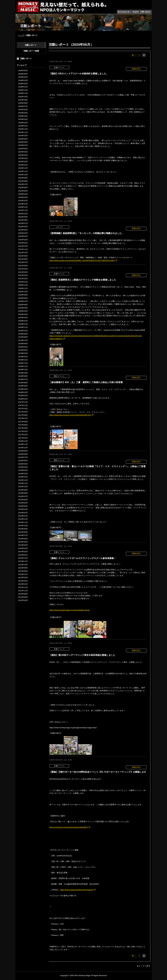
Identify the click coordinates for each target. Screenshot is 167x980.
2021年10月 (23, 253)
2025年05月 (23, 113)
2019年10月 (23, 331)
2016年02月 (23, 474)
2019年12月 (23, 324)
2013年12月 (23, 558)
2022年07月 (23, 223)
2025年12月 (23, 90)
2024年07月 (23, 145)
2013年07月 (23, 574)
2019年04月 (23, 350)
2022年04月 (23, 233)
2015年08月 (23, 493)
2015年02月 (23, 513)
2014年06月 (23, 539)
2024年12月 (23, 129)
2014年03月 (23, 548)
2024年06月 (23, 149)
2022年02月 (23, 240)
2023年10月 (23, 175)
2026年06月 (23, 71)
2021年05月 (23, 269)
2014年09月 (23, 529)
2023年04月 (23, 194)
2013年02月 (23, 581)
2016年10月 (23, 448)
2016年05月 (23, 464)
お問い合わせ (145, 12)
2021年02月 (23, 279)
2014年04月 (23, 545)
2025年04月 (23, 116)
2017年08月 (23, 415)
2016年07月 (23, 457)
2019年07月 (23, 340)
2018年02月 (23, 396)
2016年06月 (23, 461)
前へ (134, 55)
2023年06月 (23, 188)
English (136, 12)
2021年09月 (23, 256)
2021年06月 (23, 266)
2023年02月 (23, 201)
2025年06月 (23, 110)
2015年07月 (23, 496)
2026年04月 (23, 77)
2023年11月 (23, 171)
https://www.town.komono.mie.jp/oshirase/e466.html (70, 415)
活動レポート (31, 45)
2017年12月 (23, 402)
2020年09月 (23, 295)
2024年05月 (23, 152)
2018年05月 (23, 386)
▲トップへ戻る (144, 966)
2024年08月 (23, 142)
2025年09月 (23, 100)
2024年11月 (23, 132)
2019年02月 (23, 357)
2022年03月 (23, 236)
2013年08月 (23, 571)
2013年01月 (23, 584)
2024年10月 (23, 136)
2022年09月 (23, 217)
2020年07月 (23, 301)
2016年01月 (23, 477)
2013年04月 (23, 578)
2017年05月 (23, 425)
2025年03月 (23, 119)
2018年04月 (23, 389)
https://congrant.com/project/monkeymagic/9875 (69, 827)
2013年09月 (23, 568)
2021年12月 (23, 246)
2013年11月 (23, 561)
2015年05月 (23, 503)
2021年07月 (23, 262)
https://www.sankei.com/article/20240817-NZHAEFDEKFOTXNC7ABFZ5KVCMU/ (82, 260)
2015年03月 (23, 509)
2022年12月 (23, 207)
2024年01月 (23, 165)
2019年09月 (23, 334)
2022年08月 (23, 220)
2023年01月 (23, 204)
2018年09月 (23, 373)
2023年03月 (23, 197)
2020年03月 (23, 314)
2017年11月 (23, 405)
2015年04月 (23, 506)
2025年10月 (23, 97)
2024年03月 (23, 158)
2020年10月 (23, 292)
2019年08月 (23, 337)
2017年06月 (23, 422)
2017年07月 (23, 418)
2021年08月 (23, 259)
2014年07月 (23, 535)
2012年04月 (23, 600)
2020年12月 (23, 285)
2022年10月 (23, 214)
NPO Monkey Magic (82, 975)
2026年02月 (23, 84)
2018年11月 (23, 366)
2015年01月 (23, 516)
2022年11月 (23, 210)
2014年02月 (23, 552)
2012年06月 (23, 597)
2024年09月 (23, 139)
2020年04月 (23, 311)
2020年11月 (23, 288)
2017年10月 (23, 409)
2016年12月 (23, 441)
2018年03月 (23, 392)
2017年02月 (23, 435)
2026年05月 (23, 74)
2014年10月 (23, 526)
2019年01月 (23, 360)
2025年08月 (23, 103)
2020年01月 (23, 321)
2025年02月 (23, 123)
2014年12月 (23, 519)
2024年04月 (23, 155)
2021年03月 (23, 275)
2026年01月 (23, 87)
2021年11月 (23, 249)
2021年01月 (23, 282)
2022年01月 (23, 243)
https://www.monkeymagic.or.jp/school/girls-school (69, 610)
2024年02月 (23, 162)
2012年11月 (23, 591)
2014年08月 (23, 532)
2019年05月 (23, 347)
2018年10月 (23, 370)
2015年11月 (23, 483)
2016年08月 (23, 454)
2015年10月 (23, 487)
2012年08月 (23, 594)
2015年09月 (23, 490)
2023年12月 (23, 168)
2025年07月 (23, 106)
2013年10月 (23, 565)
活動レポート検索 (31, 51)
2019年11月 (23, 327)
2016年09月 (23, 451)
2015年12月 (23, 480)
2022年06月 (23, 227)
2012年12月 (23, 587)
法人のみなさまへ (124, 12)
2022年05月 (23, 230)
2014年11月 (23, 522)
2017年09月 (23, 412)
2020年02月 (23, 318)
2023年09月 (23, 178)
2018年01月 (23, 399)
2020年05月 (23, 308)
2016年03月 (23, 470)
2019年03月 (23, 353)
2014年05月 (23, 542)
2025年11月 (23, 93)
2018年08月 (23, 376)
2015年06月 (23, 500)
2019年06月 (23, 344)
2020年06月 (23, 305)
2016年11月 (23, 444)
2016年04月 (23, 467)
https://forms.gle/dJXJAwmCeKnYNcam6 (77, 890)
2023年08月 (23, 181)
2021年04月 (23, 272)
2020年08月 (23, 298)
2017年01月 (23, 438)
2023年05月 (23, 191)
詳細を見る (136, 69)
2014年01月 (23, 555)
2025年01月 (23, 126)
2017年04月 (23, 428)
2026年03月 (23, 80)
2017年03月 (23, 431)
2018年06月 (23, 383)
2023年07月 (23, 184)
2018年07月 (23, 379)
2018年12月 (23, 363)
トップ (21, 35)
